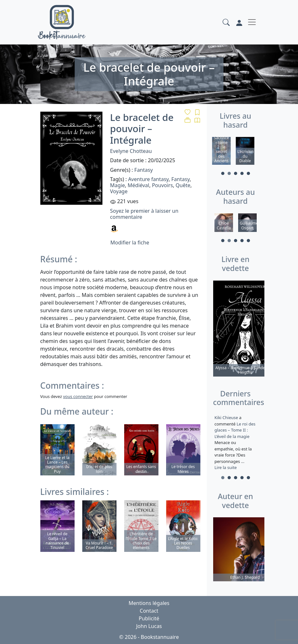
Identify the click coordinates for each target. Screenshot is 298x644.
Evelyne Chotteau (131, 151)
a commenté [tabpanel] (236, 442)
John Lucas (149, 626)
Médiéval (138, 185)
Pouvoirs (162, 185)
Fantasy (144, 170)
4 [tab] (242, 173)
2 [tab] (229, 173)
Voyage (119, 191)
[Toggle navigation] (252, 22)
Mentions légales (149, 603)
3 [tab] (236, 173)
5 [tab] (248, 173)
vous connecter (78, 396)
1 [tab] (223, 173)
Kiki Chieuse (227, 417)
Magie (117, 185)
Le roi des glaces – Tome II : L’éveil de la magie (235, 430)
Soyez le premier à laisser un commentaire (144, 214)
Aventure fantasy (148, 179)
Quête (183, 185)
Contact (149, 611)
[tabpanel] (224, 152)
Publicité (149, 618)
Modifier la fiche (130, 242)
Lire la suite (226, 467)
